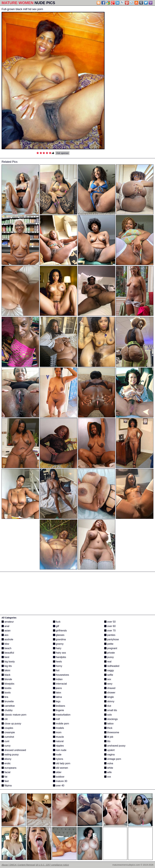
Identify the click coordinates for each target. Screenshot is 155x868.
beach (6, 648)
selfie (109, 675)
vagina (109, 755)
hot (56, 670)
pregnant (111, 648)
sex (108, 679)
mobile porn (61, 724)
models (58, 728)
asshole (7, 639)
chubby (7, 710)
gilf (56, 626)
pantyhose (111, 639)
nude (57, 755)
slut (108, 706)
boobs (6, 688)
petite (109, 644)
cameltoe (8, 706)
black (6, 675)
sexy (108, 684)
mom (57, 732)
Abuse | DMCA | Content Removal (18, 865)
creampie (8, 732)
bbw (5, 644)
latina (57, 697)
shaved (110, 688)
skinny (109, 701)
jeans (57, 688)
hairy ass (59, 653)
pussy (109, 657)
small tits (111, 710)
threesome (112, 732)
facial (6, 772)
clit (5, 719)
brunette (8, 701)
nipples (58, 746)
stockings (111, 719)
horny (58, 666)
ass (5, 635)
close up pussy (11, 724)
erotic (6, 763)
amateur (8, 622)
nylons (58, 759)
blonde (7, 679)
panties (110, 635)
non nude (60, 750)
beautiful (8, 653)
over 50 (110, 622)
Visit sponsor (62, 153)
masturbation (62, 715)
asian (6, 631)
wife (108, 772)
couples (7, 728)
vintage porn (113, 759)
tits (107, 741)
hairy (57, 648)
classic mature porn (14, 715)
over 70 (110, 631)
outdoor (59, 777)
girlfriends (60, 631)
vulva (109, 763)
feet (5, 781)
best (5, 657)
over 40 (59, 786)
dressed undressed (14, 750)
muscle (58, 737)
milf (56, 719)
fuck (57, 622)
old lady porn (62, 763)
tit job (109, 737)
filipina (7, 786)
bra (5, 697)
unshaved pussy (115, 746)
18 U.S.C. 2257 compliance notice (52, 865)
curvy (6, 746)
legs (57, 701)
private (109, 653)
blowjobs (8, 684)
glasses (59, 635)
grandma (59, 639)
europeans (9, 768)
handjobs (60, 657)
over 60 (110, 626)
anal (5, 626)
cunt (5, 741)
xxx (108, 777)
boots (6, 693)
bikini (6, 670)
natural (58, 741)
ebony (6, 759)
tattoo (109, 724)
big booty (8, 662)
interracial (60, 684)
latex (57, 693)
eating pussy (10, 755)
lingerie (58, 710)
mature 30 (60, 781)
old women (61, 768)
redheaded (112, 666)
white (109, 768)
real (108, 662)
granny (58, 644)
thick (108, 728)
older (57, 772)
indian (58, 679)
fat (4, 777)
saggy (109, 670)
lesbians (59, 706)
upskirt (109, 750)
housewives (61, 675)
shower (110, 693)
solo (108, 715)
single (109, 697)
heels (57, 662)
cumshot (8, 737)
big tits (7, 666)
